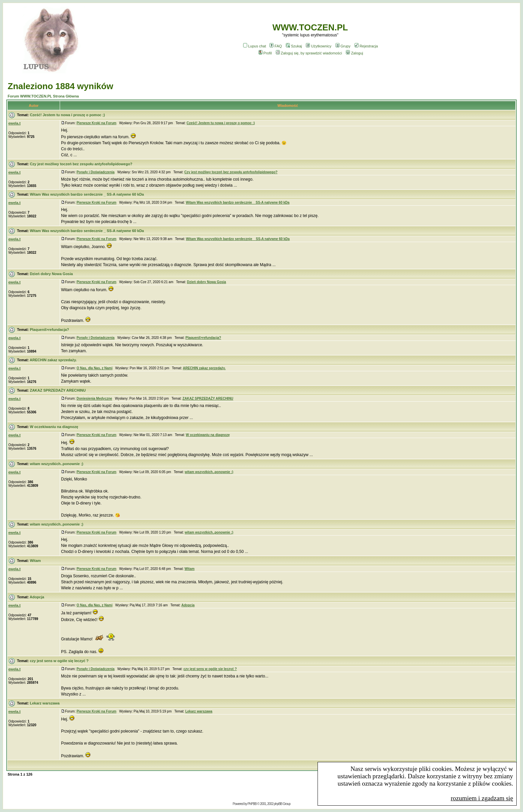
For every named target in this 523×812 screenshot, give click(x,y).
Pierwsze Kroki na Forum (96, 123)
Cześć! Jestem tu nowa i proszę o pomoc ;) (67, 115)
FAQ (276, 46)
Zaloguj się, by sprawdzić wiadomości (309, 53)
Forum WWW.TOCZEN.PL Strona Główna (43, 96)
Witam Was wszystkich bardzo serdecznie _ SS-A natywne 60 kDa (87, 194)
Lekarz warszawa (45, 703)
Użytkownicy (319, 46)
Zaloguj (354, 53)
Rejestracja (366, 46)
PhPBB (252, 804)
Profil (265, 53)
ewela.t (15, 123)
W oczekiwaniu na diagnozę (54, 427)
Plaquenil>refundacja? (49, 330)
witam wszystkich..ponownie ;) (56, 464)
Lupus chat (255, 46)
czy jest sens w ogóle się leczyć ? (59, 661)
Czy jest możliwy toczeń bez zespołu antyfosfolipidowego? (81, 164)
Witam (35, 561)
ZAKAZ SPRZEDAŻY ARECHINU (58, 390)
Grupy (343, 46)
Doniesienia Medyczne (94, 398)
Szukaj (294, 46)
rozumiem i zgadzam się (482, 798)
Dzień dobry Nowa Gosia (51, 274)
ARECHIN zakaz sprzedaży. (53, 360)
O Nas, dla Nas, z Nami (94, 368)
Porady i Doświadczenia (95, 172)
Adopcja (37, 597)
